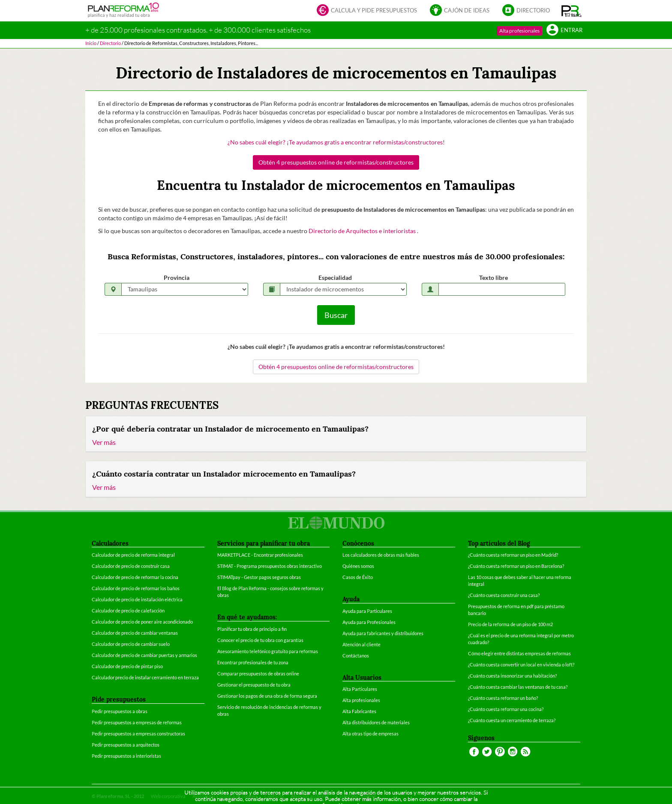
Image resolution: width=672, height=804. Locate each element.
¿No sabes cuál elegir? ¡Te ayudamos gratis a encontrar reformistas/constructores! (336, 142)
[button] (571, 11)
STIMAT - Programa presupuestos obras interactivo (270, 566)
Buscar (336, 315)
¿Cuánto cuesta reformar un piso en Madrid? (513, 555)
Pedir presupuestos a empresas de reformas (137, 722)
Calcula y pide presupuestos (367, 11)
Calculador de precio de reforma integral (133, 555)
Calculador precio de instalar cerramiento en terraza (145, 677)
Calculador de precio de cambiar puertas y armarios (144, 655)
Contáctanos (356, 655)
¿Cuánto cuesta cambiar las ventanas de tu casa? (518, 687)
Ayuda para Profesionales (369, 622)
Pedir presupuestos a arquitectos (126, 745)
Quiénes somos (358, 566)
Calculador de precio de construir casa (131, 566)
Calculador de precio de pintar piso (127, 666)
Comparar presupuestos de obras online (258, 673)
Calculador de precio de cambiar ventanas (135, 633)
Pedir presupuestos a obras (120, 711)
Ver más (104, 442)
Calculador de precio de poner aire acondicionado (142, 622)
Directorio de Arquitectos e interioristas (363, 231)
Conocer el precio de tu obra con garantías (260, 640)
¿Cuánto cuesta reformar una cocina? (506, 709)
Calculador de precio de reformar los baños (136, 588)
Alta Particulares (360, 689)
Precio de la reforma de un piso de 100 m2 (510, 624)
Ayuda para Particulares (367, 611)
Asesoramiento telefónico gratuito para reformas (268, 651)
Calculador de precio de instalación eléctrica (137, 599)
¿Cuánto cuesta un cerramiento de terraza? (512, 720)
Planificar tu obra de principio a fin (252, 629)
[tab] (336, 434)
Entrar (564, 31)
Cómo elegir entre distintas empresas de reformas (519, 653)
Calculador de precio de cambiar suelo (131, 644)
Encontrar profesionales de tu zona (253, 662)
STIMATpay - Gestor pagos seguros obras (259, 577)
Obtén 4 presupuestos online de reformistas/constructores (336, 162)
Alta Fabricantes (359, 711)
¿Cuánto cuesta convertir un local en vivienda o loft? (521, 664)
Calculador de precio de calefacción (128, 610)
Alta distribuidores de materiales (376, 722)
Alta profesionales (519, 31)
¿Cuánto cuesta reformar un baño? (503, 698)
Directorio (526, 11)
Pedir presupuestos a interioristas (126, 756)
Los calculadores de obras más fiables (381, 555)
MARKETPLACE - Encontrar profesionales (260, 555)
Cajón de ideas (460, 11)
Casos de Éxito (358, 577)
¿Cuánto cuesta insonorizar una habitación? (512, 676)
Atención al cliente (361, 644)
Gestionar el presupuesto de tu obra (254, 685)
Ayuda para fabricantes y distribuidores (383, 633)
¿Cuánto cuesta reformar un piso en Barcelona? (516, 566)
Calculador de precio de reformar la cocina (135, 577)
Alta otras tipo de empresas (370, 733)
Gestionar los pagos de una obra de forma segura (267, 696)
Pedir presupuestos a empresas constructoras (138, 733)
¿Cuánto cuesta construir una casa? (504, 595)
